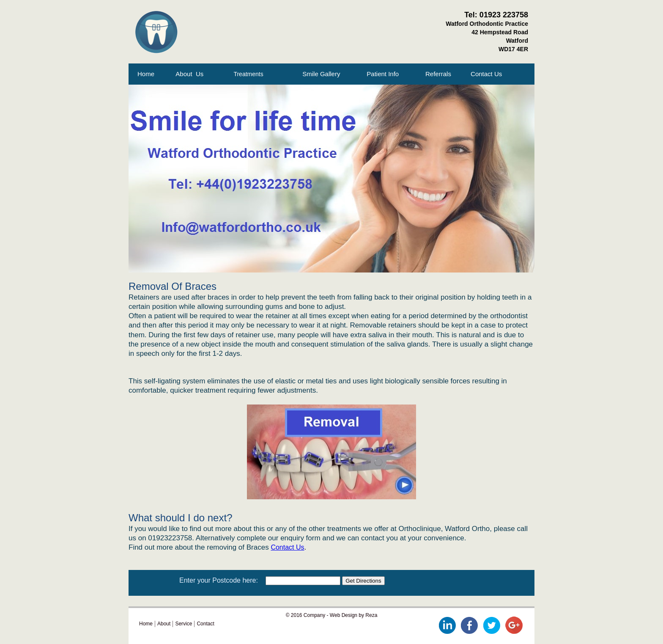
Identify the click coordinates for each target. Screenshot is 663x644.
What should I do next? (180, 518)
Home (148, 74)
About (164, 624)
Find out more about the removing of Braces (200, 547)
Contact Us (287, 547)
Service (184, 624)
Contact (205, 624)
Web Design (344, 615)
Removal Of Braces (173, 286)
